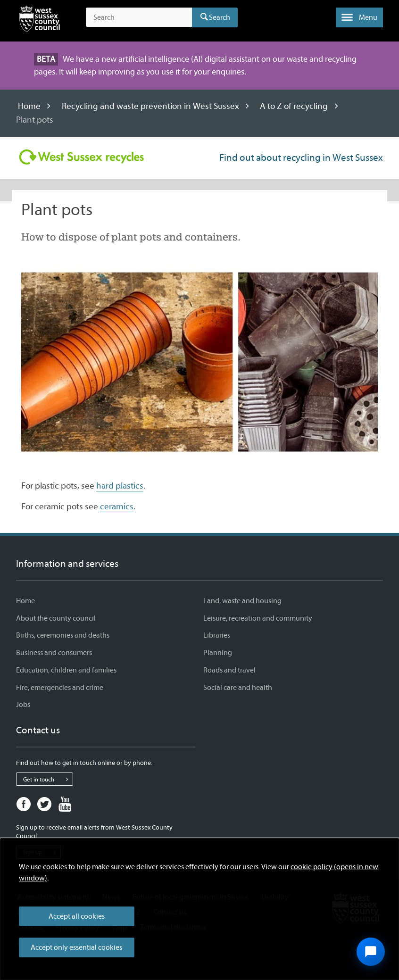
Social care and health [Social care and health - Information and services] (238, 688)
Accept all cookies (77, 916)
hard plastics (120, 486)
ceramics (117, 507)
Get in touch (48, 779)
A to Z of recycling (294, 106)
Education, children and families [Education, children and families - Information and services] (66, 670)
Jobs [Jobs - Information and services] (23, 705)
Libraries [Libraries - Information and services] (217, 635)
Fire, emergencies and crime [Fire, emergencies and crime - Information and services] (60, 688)
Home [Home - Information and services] (25, 601)
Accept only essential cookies (76, 947)
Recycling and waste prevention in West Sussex (150, 106)
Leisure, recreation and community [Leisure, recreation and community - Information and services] (258, 618)
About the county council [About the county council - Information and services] (56, 618)
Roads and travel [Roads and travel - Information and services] (229, 670)
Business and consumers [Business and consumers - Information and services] (54, 653)
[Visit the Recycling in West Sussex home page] (81, 157)
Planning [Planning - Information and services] (218, 653)
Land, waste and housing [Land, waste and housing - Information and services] (242, 601)
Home (29, 106)
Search (220, 17)
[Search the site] (139, 17)
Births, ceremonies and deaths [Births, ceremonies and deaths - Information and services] (63, 635)
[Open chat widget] (371, 952)
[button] (359, 17)
